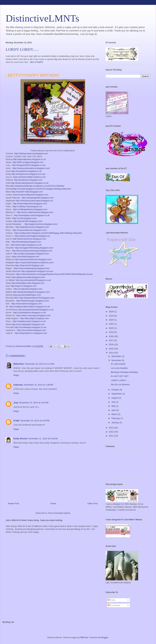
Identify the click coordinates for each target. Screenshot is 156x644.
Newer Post (14, 503)
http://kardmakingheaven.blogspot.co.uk (30, 183)
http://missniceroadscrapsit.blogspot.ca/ (34, 201)
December (117, 356)
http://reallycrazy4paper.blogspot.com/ (31, 254)
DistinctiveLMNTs (42, 18)
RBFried (84, 637)
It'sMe (16, 421)
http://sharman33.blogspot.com (29, 265)
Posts (111, 600)
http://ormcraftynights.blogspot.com (28, 324)
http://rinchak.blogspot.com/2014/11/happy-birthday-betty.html (42, 189)
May (114, 406)
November (117, 360)
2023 (112, 324)
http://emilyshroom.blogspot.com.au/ (28, 174)
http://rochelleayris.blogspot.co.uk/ (30, 327)
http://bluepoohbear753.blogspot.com (37, 298)
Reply (16, 375)
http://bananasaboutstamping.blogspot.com (32, 251)
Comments (114, 605)
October (116, 390)
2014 (112, 353)
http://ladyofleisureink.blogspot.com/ (32, 227)
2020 (112, 328)
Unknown (18, 385)
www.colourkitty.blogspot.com (26, 256)
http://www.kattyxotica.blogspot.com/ (30, 204)
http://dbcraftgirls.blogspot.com (35, 318)
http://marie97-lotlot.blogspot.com (27, 192)
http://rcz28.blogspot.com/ (25, 218)
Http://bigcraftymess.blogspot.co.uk (29, 159)
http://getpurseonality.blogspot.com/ (28, 277)
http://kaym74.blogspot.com (23, 286)
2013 (112, 428)
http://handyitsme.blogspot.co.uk (26, 171)
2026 (112, 312)
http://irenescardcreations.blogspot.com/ (31, 168)
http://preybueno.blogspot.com (28, 180)
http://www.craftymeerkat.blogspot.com (35, 212)
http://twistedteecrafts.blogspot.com (28, 283)
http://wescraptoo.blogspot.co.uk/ (26, 245)
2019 (112, 332)
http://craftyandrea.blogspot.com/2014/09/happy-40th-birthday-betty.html (48, 233)
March (115, 414)
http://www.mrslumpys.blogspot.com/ (34, 315)
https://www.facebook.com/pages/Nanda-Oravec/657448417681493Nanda (51, 274)
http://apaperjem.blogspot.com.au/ (37, 271)
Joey (16, 403)
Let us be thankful (119, 368)
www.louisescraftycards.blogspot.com (31, 195)
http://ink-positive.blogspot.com (31, 330)
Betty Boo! (19, 364)
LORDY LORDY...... (120, 380)
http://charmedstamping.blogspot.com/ (32, 268)
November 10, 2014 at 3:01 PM (34, 403)
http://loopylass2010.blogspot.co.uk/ (29, 165)
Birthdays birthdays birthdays (124, 372)
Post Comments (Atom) (59, 513)
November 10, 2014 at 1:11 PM (40, 364)
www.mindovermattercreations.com (29, 177)
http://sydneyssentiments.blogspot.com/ (33, 259)
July (114, 402)
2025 (112, 316)
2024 (112, 320)
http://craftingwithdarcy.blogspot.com (30, 209)
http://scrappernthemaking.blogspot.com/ (34, 248)
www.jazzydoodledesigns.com (27, 295)
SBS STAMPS (36, 62)
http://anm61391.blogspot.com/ (28, 221)
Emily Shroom (21, 439)
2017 (112, 340)
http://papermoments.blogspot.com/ (41, 224)
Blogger (104, 637)
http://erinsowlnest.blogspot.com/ (27, 304)
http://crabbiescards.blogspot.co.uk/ (29, 321)
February (116, 418)
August (115, 398)
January (116, 423)
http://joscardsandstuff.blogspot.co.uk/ (33, 280)
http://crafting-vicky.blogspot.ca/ (27, 206)
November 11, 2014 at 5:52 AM (43, 439)
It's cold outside (118, 364)
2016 (112, 344)
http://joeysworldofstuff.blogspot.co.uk (36, 310)
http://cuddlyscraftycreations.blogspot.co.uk (29, 307)
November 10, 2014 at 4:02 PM (35, 421)
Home (53, 503)
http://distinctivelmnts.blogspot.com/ (29, 239)
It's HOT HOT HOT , (120, 376)
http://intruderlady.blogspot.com (26, 242)
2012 (112, 432)
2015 (112, 349)
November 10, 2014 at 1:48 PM (39, 385)
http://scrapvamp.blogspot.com (28, 289)
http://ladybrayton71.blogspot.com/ (31, 333)
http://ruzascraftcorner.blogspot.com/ (30, 230)
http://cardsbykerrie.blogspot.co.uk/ (30, 313)
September (117, 394)
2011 (112, 436)
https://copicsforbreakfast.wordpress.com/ (34, 262)
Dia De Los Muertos (120, 384)
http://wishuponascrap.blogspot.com (31, 153)
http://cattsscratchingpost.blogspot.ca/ (32, 236)
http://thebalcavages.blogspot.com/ (33, 301)
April (114, 410)
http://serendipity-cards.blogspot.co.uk (32, 215)
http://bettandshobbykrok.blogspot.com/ (31, 292)
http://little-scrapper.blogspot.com (28, 162)
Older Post (93, 503)
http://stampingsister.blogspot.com (38, 198)
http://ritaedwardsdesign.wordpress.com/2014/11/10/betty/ (37, 186)
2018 (112, 336)
